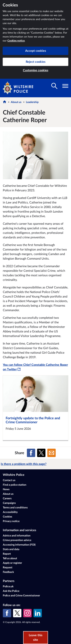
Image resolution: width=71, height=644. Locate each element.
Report (7, 554)
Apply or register (12, 563)
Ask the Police (11, 591)
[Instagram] (27, 613)
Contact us (9, 480)
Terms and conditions (15, 508)
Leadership (32, 102)
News (6, 489)
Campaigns (9, 503)
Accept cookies (36, 51)
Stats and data (11, 549)
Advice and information (17, 536)
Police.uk (8, 587)
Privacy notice (11, 521)
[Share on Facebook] (31, 453)
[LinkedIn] (38, 613)
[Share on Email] (51, 453)
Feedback (8, 572)
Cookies (7, 517)
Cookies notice (16, 41)
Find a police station (15, 485)
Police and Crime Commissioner (21, 596)
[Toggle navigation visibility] (65, 86)
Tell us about (10, 558)
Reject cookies (36, 62)
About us (16, 102)
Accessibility (10, 512)
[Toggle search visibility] (54, 86)
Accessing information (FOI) (19, 545)
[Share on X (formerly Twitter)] (41, 453)
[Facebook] (7, 613)
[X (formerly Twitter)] (17, 613)
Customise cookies (36, 70)
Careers (7, 499)
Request (8, 568)
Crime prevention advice (17, 540)
